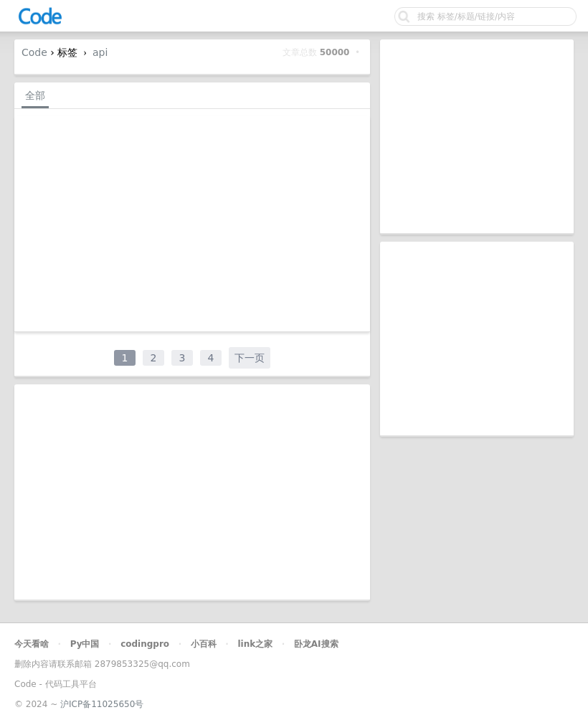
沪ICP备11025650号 (102, 704)
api (100, 52)
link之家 (255, 644)
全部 (35, 95)
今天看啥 (32, 644)
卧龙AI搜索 (316, 644)
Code (34, 52)
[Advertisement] (477, 136)
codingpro (145, 644)
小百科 (204, 644)
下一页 (250, 358)
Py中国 (85, 644)
